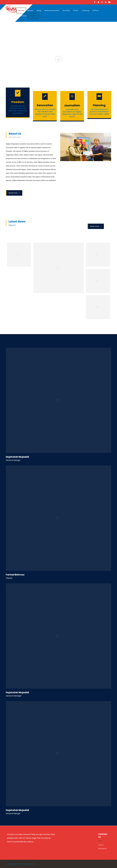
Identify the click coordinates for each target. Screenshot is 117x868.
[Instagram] (102, 2)
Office (101, 845)
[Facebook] (95, 2)
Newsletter (102, 849)
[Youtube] (109, 2)
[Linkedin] (106, 2)
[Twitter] (98, 2)
